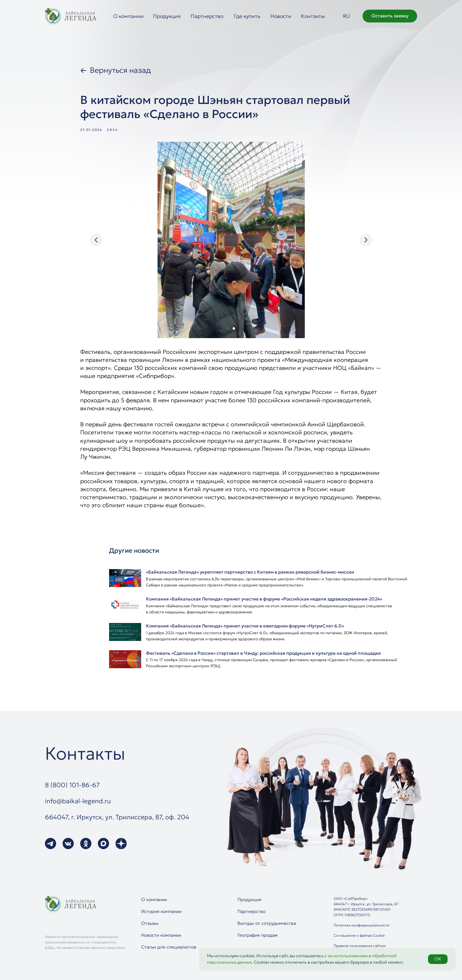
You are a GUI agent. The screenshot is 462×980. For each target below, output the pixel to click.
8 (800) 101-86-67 (72, 785)
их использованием (348, 956)
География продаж (258, 935)
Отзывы (150, 923)
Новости (281, 16)
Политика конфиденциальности (362, 925)
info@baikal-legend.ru (78, 801)
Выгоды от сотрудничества (267, 923)
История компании (161, 911)
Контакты (313, 16)
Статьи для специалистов (169, 947)
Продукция (167, 16)
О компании (128, 16)
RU (346, 16)
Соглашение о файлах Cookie (359, 935)
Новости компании (161, 935)
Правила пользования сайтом (360, 946)
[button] (390, 16)
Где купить (247, 16)
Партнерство (207, 16)
